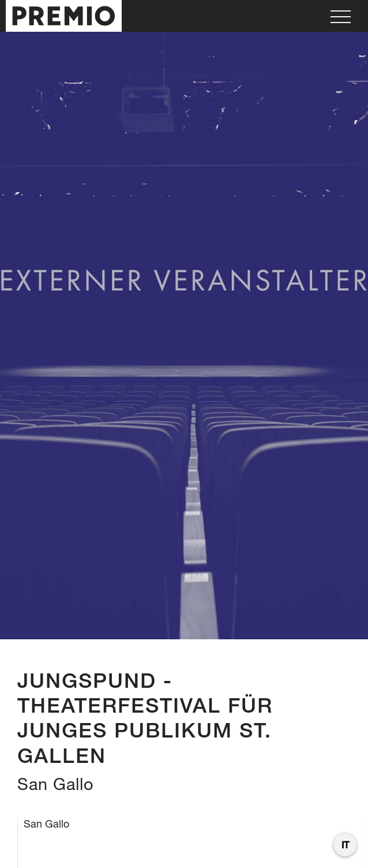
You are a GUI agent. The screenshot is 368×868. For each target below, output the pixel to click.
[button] (341, 16)
